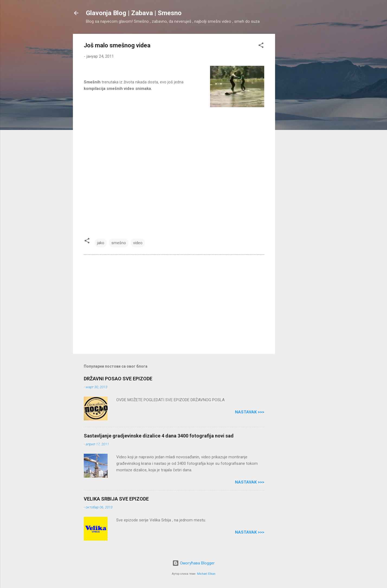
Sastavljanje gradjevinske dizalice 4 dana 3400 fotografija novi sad (159, 436)
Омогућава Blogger (193, 563)
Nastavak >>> (250, 412)
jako (101, 243)
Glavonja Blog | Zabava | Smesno (134, 13)
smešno (119, 243)
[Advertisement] (297, 115)
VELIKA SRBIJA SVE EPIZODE (116, 499)
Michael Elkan (206, 574)
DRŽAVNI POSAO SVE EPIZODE (118, 379)
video (138, 243)
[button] (261, 46)
